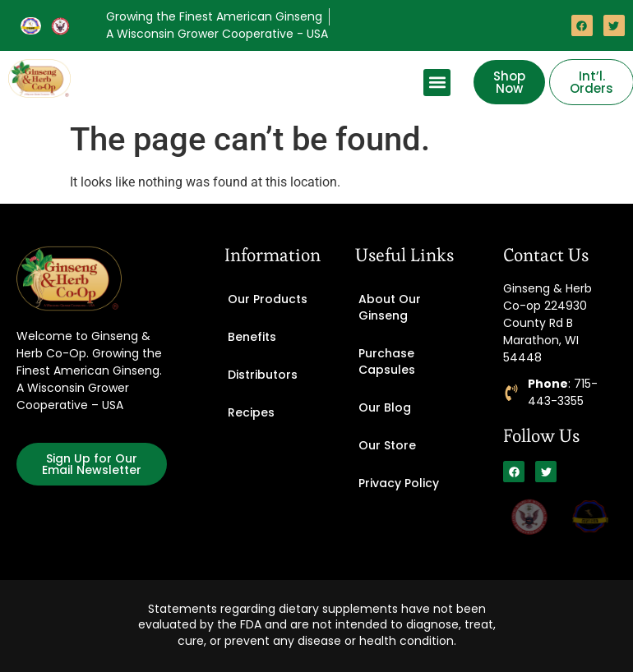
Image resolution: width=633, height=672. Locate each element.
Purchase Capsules (387, 361)
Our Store (387, 445)
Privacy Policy (399, 483)
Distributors (263, 375)
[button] (437, 83)
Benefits (252, 337)
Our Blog (385, 407)
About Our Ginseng (390, 307)
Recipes (251, 412)
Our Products (268, 299)
